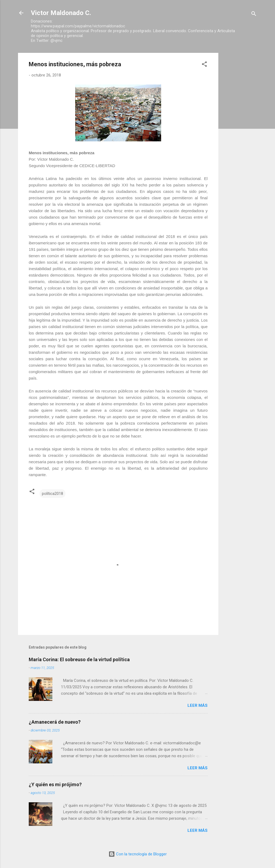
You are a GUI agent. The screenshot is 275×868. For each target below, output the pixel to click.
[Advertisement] (240, 133)
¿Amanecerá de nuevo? (55, 722)
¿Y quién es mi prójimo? (55, 784)
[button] (204, 65)
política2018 (53, 494)
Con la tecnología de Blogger (138, 854)
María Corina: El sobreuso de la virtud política (79, 659)
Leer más (198, 705)
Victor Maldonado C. (61, 13)
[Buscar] (254, 15)
